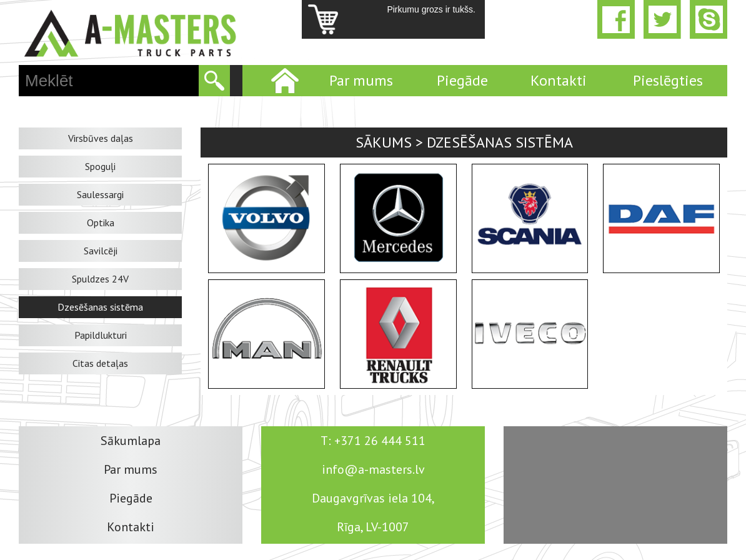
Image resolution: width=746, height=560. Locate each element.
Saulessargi (100, 194)
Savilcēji (101, 251)
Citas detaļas (100, 363)
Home (284, 81)
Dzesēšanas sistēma (100, 307)
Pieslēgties (668, 80)
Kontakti (559, 80)
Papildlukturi (101, 335)
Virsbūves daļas (101, 138)
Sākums (384, 142)
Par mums (361, 80)
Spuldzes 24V (100, 279)
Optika (101, 222)
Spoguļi (100, 166)
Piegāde (462, 80)
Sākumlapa (131, 441)
